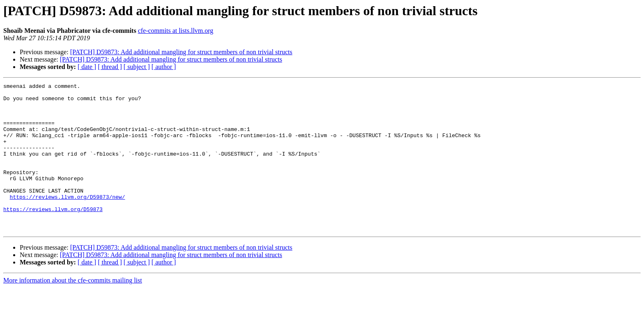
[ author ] (164, 67)
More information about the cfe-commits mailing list (73, 310)
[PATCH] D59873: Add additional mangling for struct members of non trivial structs (181, 52)
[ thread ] (110, 67)
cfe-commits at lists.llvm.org (176, 31)
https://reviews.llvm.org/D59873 (53, 235)
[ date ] (87, 67)
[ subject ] (137, 67)
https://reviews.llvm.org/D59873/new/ (68, 220)
